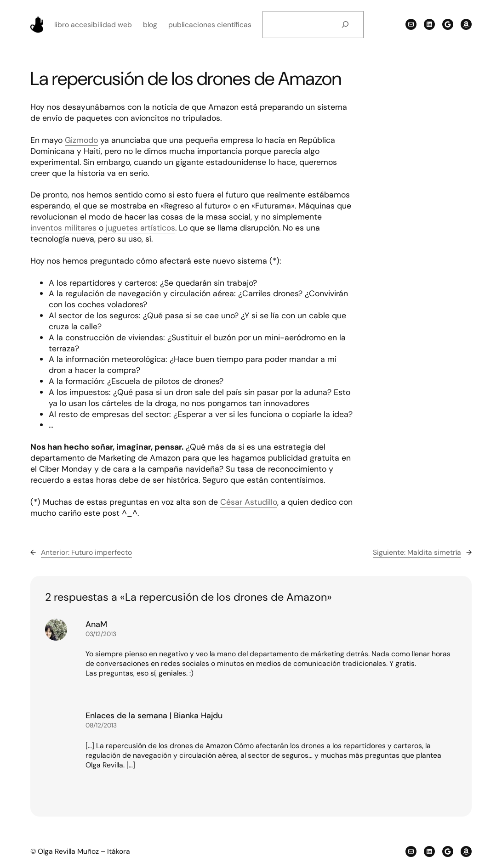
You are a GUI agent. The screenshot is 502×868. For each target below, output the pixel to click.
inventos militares (63, 228)
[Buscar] (345, 25)
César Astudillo (249, 502)
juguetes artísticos (140, 228)
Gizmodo (81, 140)
